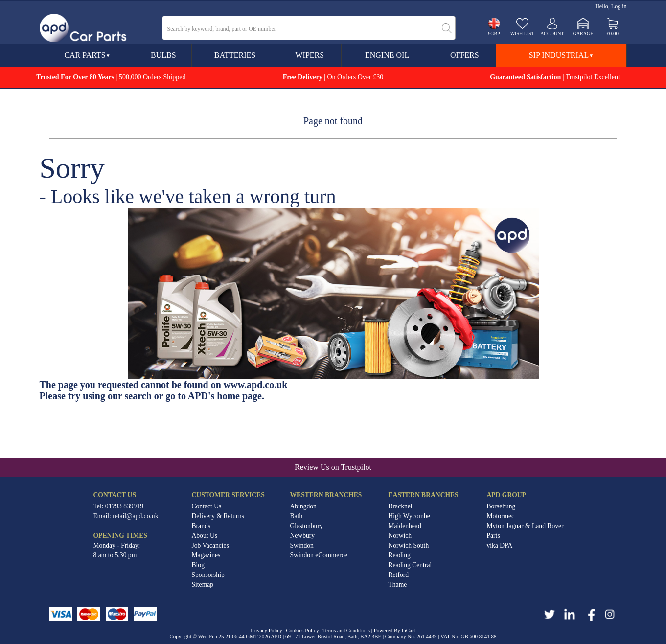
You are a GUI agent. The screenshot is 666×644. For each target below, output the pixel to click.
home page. (241, 396)
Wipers (310, 55)
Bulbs (163, 55)
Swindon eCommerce (319, 555)
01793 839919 (124, 506)
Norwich (400, 536)
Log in (619, 6)
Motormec (501, 516)
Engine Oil (387, 55)
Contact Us (207, 506)
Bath (297, 516)
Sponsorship (208, 575)
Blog (198, 565)
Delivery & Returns (218, 516)
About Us (205, 536)
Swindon (302, 545)
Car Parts (87, 55)
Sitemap (203, 585)
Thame (398, 585)
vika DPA (500, 545)
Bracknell (402, 506)
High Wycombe (409, 516)
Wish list (522, 34)
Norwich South (409, 545)
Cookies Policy (303, 630)
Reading (400, 555)
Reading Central (410, 565)
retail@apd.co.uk (135, 516)
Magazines (206, 555)
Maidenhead (405, 526)
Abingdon (303, 506)
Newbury (303, 536)
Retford (399, 575)
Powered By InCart (395, 630)
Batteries (235, 55)
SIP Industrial (561, 55)
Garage (583, 34)
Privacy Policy (266, 630)
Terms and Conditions (346, 630)
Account (552, 34)
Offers (465, 55)
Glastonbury (307, 526)
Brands (201, 526)
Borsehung (501, 506)
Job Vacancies (210, 545)
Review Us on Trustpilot (333, 467)
